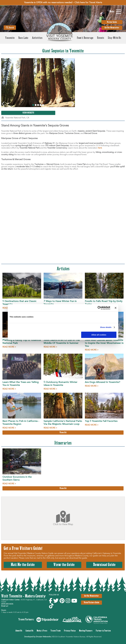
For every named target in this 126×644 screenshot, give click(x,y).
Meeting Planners (86, 631)
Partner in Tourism (103, 631)
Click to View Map (63, 518)
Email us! (5, 606)
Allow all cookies (99, 335)
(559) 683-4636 (7, 604)
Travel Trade (56, 631)
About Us (19, 631)
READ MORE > (9, 347)
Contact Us (29, 631)
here (100, 148)
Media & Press (42, 631)
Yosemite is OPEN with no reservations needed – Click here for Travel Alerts (63, 3)
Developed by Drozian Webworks (38, 637)
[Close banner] (116, 308)
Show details (106, 327)
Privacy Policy (70, 631)
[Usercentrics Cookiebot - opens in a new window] (99, 308)
